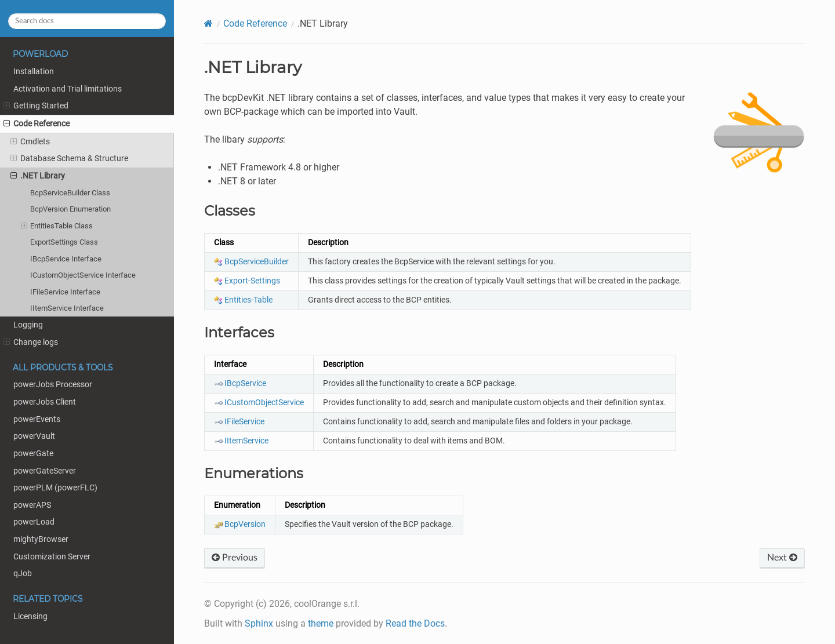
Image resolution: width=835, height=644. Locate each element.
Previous (235, 558)
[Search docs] (87, 21)
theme (321, 623)
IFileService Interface (65, 292)
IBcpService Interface (66, 259)
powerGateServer (45, 471)
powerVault (34, 436)
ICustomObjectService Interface (83, 275)
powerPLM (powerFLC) (55, 488)
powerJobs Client (45, 402)
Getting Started (36, 106)
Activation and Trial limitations (68, 89)
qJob (23, 574)
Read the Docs (415, 623)
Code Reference (37, 124)
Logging (28, 325)
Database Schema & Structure (69, 159)
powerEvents (37, 419)
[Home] (208, 23)
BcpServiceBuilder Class (70, 193)
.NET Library (38, 176)
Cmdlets (30, 142)
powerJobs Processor (53, 385)
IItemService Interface (67, 308)
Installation (34, 72)
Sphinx (259, 623)
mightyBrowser (41, 539)
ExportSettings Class (64, 242)
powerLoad (34, 522)
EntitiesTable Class (57, 226)
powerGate (33, 454)
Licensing (30, 616)
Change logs (31, 343)
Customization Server (52, 557)
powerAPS (32, 505)
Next (782, 558)
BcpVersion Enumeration (70, 209)
